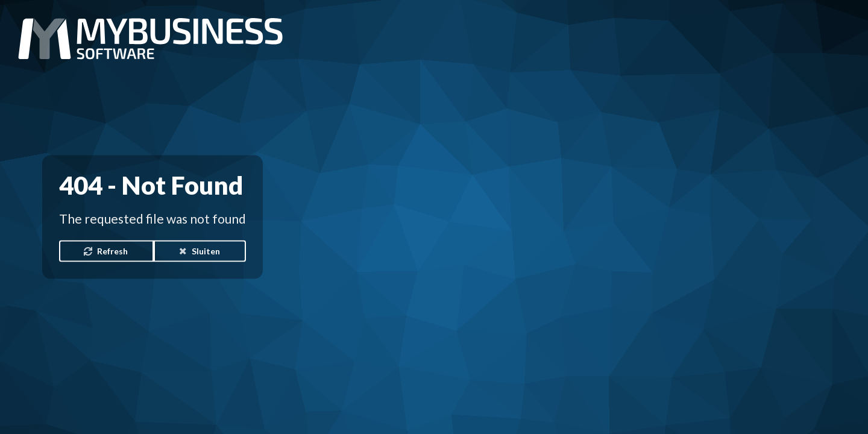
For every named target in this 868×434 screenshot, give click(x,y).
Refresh (105, 250)
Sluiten (199, 250)
